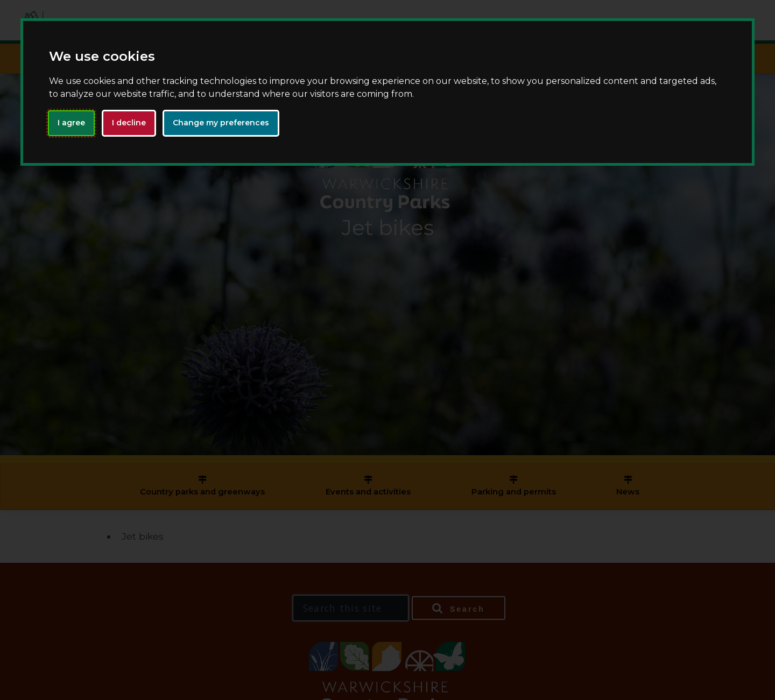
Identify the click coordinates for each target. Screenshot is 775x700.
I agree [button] (71, 123)
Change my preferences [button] (221, 123)
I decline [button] (129, 123)
